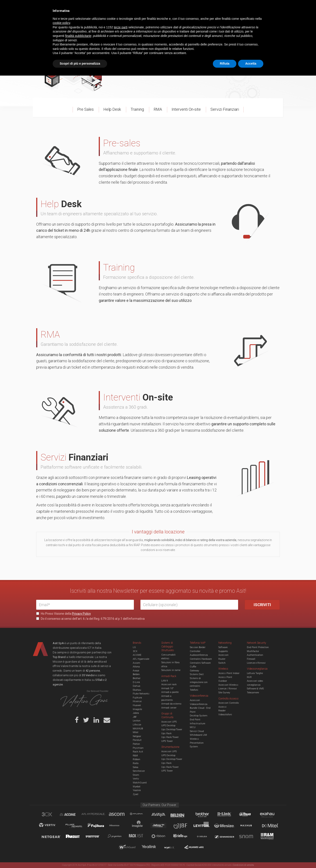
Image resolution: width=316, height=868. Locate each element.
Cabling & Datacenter (88, 21)
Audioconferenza (199, 655)
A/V (173, 21)
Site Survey (224, 693)
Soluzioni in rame (171, 670)
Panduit (137, 740)
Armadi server (169, 708)
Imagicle (137, 709)
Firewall (251, 659)
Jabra (136, 713)
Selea (136, 767)
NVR (249, 677)
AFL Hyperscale (141, 659)
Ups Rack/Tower (170, 737)
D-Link (136, 682)
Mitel (136, 732)
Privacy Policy (81, 614)
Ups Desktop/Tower (172, 729)
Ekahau (137, 690)
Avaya (136, 671)
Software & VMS (255, 689)
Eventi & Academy (114, 7)
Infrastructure (197, 724)
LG (134, 647)
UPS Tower (167, 741)
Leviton (137, 721)
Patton (136, 744)
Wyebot (137, 787)
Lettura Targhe (255, 673)
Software (223, 647)
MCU (193, 727)
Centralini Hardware (201, 659)
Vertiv (136, 779)
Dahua (136, 686)
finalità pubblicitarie (78, 828)
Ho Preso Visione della (64, 614)
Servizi (92, 7)
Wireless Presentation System (197, 743)
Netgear (137, 736)
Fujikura (137, 698)
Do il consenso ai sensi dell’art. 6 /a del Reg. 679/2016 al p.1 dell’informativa (90, 619)
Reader (222, 711)
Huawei (137, 705)
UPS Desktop (168, 726)
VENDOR (262, 21)
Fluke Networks (141, 694)
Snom (136, 775)
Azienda (75, 7)
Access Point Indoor (229, 673)
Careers (136, 7)
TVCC (158, 21)
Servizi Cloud (197, 731)
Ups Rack (166, 733)
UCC (116, 21)
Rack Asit (138, 752)
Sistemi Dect (197, 674)
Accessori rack (169, 684)
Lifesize (137, 725)
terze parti (121, 820)
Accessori (223, 655)
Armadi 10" (167, 688)
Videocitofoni (225, 715)
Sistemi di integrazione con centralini (199, 682)
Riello (136, 763)
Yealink (137, 790)
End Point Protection (258, 647)
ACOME (137, 655)
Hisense (137, 701)
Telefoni (194, 690)
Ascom (136, 663)
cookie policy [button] (61, 815)
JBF (135, 717)
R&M (135, 756)
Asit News (154, 7)
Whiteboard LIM (198, 735)
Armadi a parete (170, 692)
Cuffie (193, 667)
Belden (136, 674)
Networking (136, 21)
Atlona (136, 667)
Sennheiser (139, 771)
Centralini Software (200, 663)
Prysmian (138, 748)
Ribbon (136, 759)
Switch (222, 663)
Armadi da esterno (171, 704)
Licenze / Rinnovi (228, 689)
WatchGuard (140, 783)
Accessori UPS (169, 722)
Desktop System (199, 716)
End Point (195, 720)
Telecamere (253, 693)
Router (222, 659)
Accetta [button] (251, 856)
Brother (137, 678)
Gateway (194, 671)
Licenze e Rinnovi (256, 663)
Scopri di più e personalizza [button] (80, 856)
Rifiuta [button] (225, 856)
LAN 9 (165, 681)
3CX (135, 651)
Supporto (223, 651)
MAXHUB (138, 729)
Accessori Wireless (228, 685)
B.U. (171, 7)
